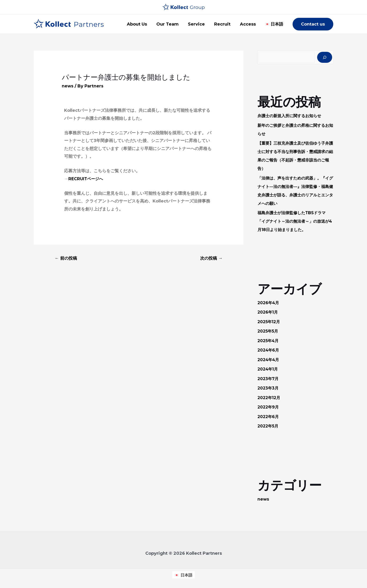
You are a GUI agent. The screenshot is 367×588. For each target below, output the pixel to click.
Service (200, 24)
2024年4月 (269, 360)
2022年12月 (270, 398)
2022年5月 (269, 426)
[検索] (325, 57)
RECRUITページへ (86, 179)
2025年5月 (268, 331)
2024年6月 (269, 350)
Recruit (225, 24)
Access (249, 24)
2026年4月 (269, 303)
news (68, 86)
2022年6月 (269, 417)
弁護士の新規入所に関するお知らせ (291, 116)
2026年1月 (268, 312)
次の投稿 (210, 258)
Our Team (172, 24)
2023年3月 (269, 388)
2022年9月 (269, 407)
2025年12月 (269, 322)
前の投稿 (67, 258)
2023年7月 (269, 379)
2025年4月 (269, 341)
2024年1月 (268, 369)
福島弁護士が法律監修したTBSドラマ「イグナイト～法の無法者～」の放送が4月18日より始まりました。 (295, 221)
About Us (142, 24)
